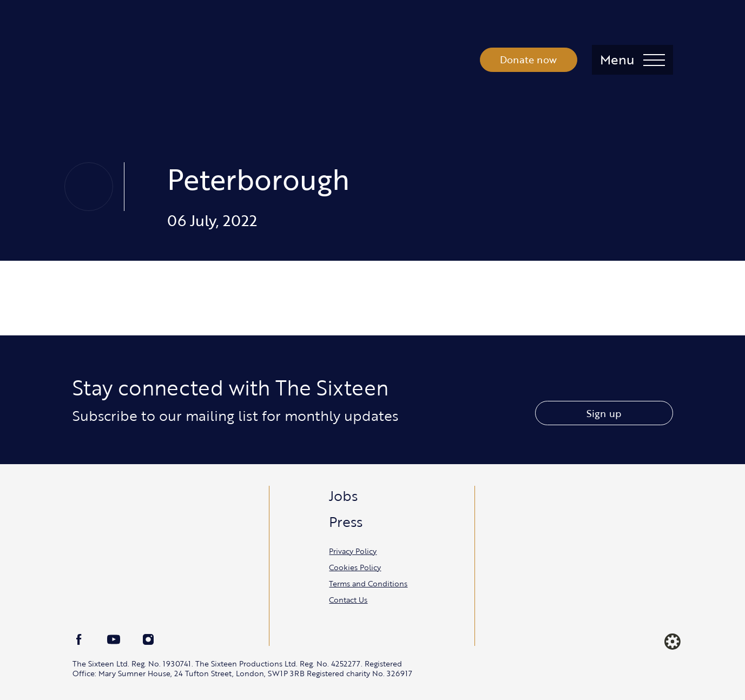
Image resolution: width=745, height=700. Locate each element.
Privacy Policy (353, 551)
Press (346, 521)
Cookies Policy (355, 567)
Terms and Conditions (368, 583)
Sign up (604, 413)
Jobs (343, 496)
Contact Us (348, 600)
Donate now (528, 60)
